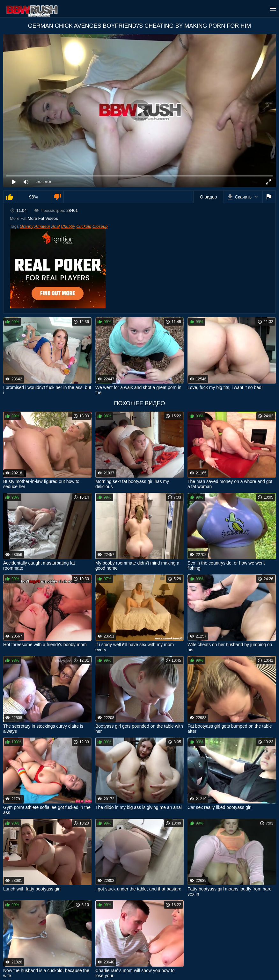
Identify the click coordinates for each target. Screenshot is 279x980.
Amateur (42, 226)
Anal (55, 226)
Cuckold (84, 226)
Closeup (100, 226)
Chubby (68, 226)
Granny (27, 226)
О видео (209, 197)
